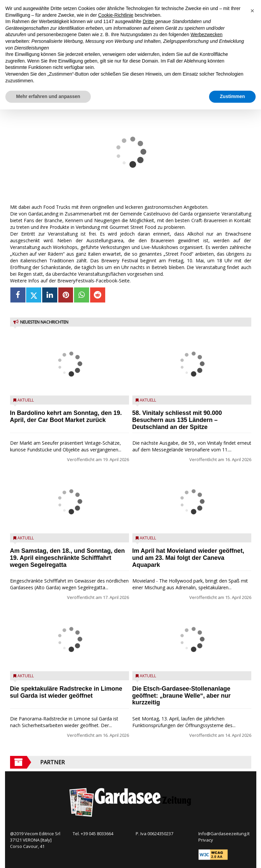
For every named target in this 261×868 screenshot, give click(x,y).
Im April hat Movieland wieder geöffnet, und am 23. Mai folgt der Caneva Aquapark (188, 558)
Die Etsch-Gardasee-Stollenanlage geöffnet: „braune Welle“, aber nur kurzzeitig (182, 696)
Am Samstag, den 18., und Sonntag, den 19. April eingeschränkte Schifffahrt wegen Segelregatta (68, 558)
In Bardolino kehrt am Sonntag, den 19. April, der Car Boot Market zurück (66, 416)
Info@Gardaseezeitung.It (224, 834)
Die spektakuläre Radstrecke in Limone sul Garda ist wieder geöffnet (66, 692)
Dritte (148, 21)
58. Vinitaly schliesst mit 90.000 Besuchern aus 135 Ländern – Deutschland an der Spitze (177, 420)
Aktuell (26, 400)
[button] (252, 11)
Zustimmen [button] (232, 96)
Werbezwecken (207, 34)
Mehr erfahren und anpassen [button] (48, 96)
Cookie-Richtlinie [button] (116, 15)
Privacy (206, 840)
